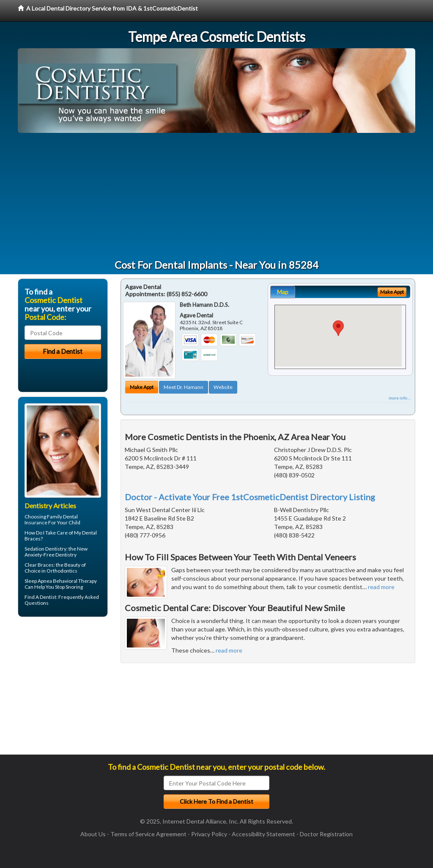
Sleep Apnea (38, 581)
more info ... (400, 398)
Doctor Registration (326, 834)
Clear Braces (39, 565)
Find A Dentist (40, 597)
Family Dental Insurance (51, 519)
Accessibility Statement (263, 834)
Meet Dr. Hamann (184, 387)
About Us (93, 834)
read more (381, 587)
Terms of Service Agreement (148, 834)
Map (283, 292)
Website (223, 387)
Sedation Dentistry (45, 549)
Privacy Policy (209, 834)
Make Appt (142, 387)
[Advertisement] (216, 196)
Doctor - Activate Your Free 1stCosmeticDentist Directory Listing (250, 497)
